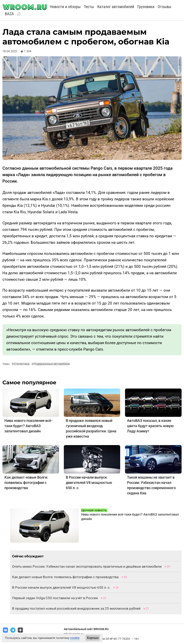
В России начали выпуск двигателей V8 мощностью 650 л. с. (89, 483)
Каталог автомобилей (116, 7)
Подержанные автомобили (51, 364)
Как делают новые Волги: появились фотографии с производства (26, 483)
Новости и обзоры (65, 7)
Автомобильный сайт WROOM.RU (86, 629)
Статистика (21, 364)
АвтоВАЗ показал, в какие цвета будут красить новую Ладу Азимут (150, 426)
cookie (75, 638)
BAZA (9, 14)
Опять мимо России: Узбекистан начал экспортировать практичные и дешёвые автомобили (87, 566)
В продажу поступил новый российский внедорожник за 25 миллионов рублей (77, 608)
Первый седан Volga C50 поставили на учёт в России (55, 598)
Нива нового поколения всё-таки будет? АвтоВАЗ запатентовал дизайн (28, 426)
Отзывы (164, 7)
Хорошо (93, 638)
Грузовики (146, 7)
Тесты (89, 7)
